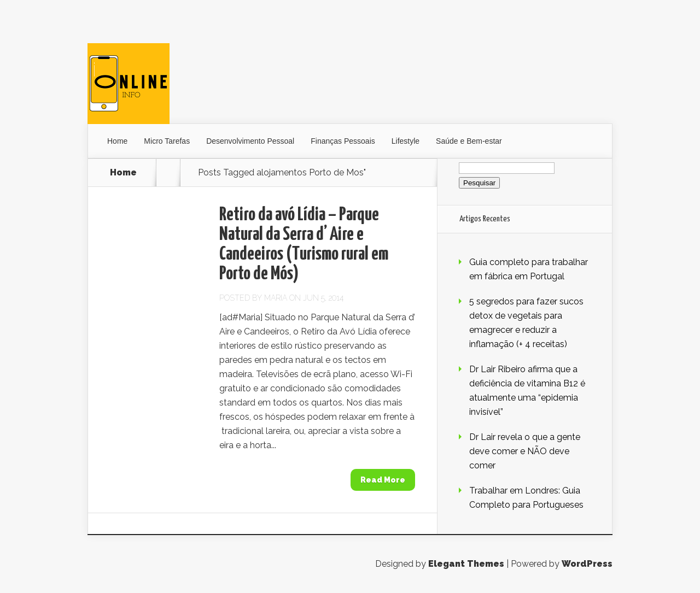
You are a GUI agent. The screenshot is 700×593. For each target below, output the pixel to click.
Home (117, 141)
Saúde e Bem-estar (469, 141)
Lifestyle (406, 141)
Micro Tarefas (167, 141)
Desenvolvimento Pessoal (250, 141)
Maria (276, 298)
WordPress (587, 564)
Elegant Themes (466, 564)
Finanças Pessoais (343, 141)
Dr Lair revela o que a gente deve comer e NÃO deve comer (525, 451)
